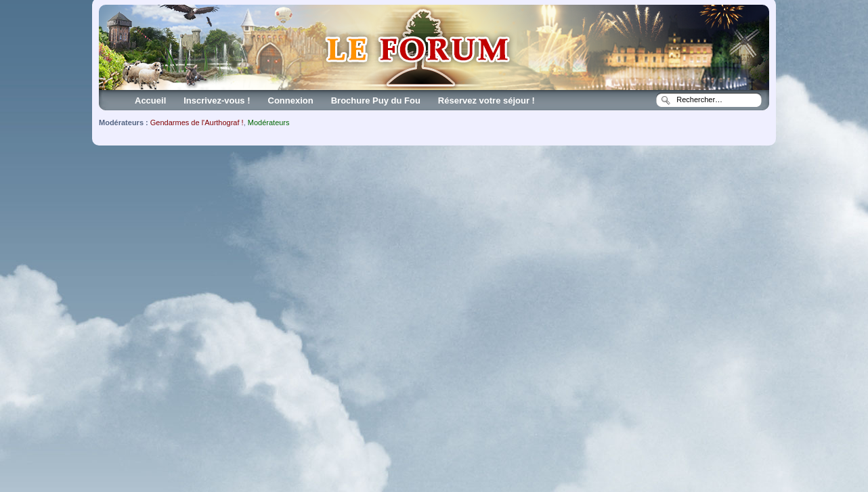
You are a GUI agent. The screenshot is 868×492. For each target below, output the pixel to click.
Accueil (150, 100)
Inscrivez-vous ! (217, 100)
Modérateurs (269, 122)
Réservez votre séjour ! (486, 100)
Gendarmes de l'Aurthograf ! (197, 122)
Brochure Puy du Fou (376, 100)
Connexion (291, 100)
